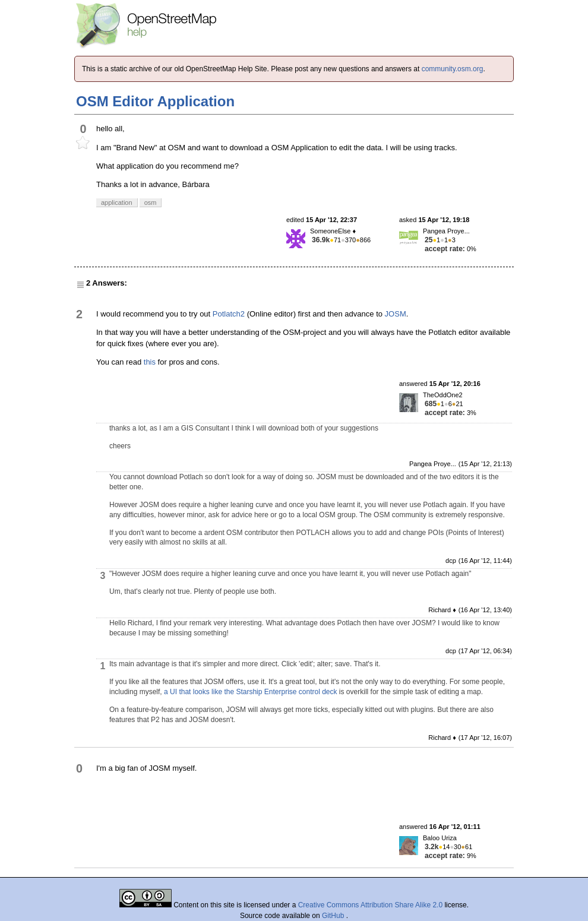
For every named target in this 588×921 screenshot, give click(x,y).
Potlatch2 (229, 314)
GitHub (334, 916)
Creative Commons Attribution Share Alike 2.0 (370, 905)
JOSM (396, 314)
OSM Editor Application (155, 101)
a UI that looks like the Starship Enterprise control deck (250, 692)
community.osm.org (453, 69)
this (150, 362)
